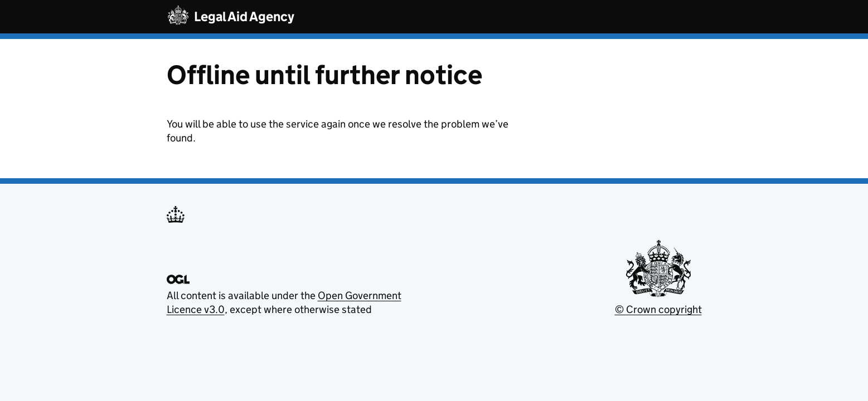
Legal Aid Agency (244, 16)
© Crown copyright (658, 309)
